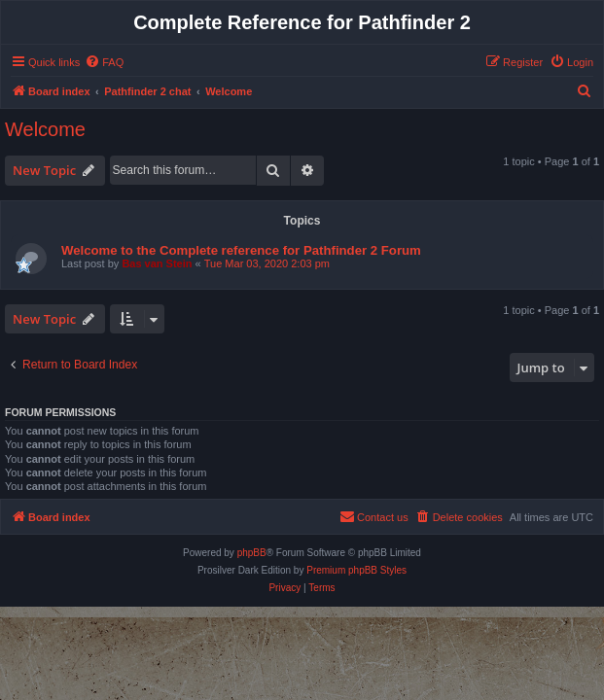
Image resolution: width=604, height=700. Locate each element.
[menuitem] (104, 62)
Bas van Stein (157, 263)
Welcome (45, 129)
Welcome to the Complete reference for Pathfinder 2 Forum (241, 250)
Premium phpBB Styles (356, 570)
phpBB (252, 553)
